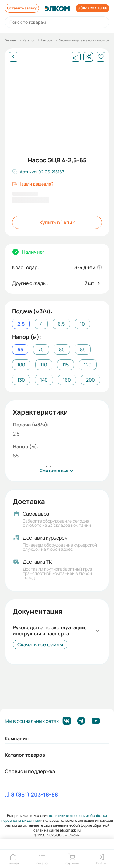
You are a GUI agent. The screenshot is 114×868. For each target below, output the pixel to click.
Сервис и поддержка (30, 771)
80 (62, 349)
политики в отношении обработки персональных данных (54, 818)
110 (44, 365)
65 (20, 349)
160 (67, 380)
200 (90, 380)
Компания (17, 738)
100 (21, 365)
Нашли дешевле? (33, 184)
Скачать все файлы (40, 644)
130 (21, 380)
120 (88, 365)
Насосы (47, 40)
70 (41, 349)
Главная (11, 40)
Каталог (29, 40)
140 (44, 380)
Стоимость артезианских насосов (84, 40)
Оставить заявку (22, 8)
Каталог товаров (25, 755)
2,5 (21, 324)
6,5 (61, 324)
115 (66, 365)
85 (83, 349)
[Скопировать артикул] (38, 172)
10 (82, 324)
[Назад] (13, 57)
